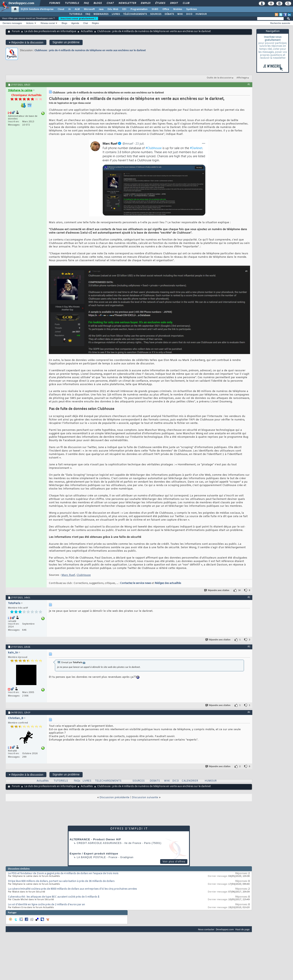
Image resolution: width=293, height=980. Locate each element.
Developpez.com (225, 929)
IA (69, 9)
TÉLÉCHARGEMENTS (135, 14)
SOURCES (156, 14)
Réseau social (48, 23)
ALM (77, 9)
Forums (54, 3)
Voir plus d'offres (174, 862)
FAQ (86, 3)
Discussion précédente (114, 798)
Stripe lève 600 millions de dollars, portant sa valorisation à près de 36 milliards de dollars (61, 881)
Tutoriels (72, 3)
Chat (110, 3)
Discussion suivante (145, 798)
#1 (249, 84)
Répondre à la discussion (26, 42)
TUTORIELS (76, 14)
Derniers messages (12, 23)
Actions (30, 23)
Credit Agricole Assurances (99, 843)
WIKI (180, 14)
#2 (249, 597)
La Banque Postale (91, 857)
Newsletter (127, 3)
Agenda (75, 23)
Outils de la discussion (219, 78)
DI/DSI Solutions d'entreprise (37, 9)
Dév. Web (113, 9)
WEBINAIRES (101, 14)
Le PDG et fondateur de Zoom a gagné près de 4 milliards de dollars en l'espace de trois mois (63, 874)
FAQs (77, 781)
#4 (249, 712)
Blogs (97, 3)
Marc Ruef (68, 575)
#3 (249, 646)
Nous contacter (206, 929)
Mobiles (178, 9)
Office (166, 9)
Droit (174, 3)
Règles (95, 23)
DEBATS (155, 781)
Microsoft (89, 9)
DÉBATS (169, 14)
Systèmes (192, 9)
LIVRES (116, 14)
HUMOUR (201, 14)
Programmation (139, 9)
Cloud (61, 9)
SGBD (155, 9)
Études (160, 3)
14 (239, 590)
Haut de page (243, 929)
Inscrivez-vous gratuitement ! (78, 18)
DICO (189, 14)
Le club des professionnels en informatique (50, 31)
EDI (124, 9)
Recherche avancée (280, 23)
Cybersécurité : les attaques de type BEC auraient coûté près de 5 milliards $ (54, 897)
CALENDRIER (190, 781)
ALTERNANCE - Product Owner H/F (95, 839)
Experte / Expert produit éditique (94, 854)
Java (101, 9)
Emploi (145, 3)
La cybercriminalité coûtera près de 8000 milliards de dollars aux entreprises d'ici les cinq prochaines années (72, 889)
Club (186, 3)
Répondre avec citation (217, 590)
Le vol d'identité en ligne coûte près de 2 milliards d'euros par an (46, 905)
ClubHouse (84, 575)
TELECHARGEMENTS (108, 781)
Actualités (87, 31)
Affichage (242, 78)
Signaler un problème (66, 42)
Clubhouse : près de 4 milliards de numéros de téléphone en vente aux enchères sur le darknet (90, 50)
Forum (16, 31)
